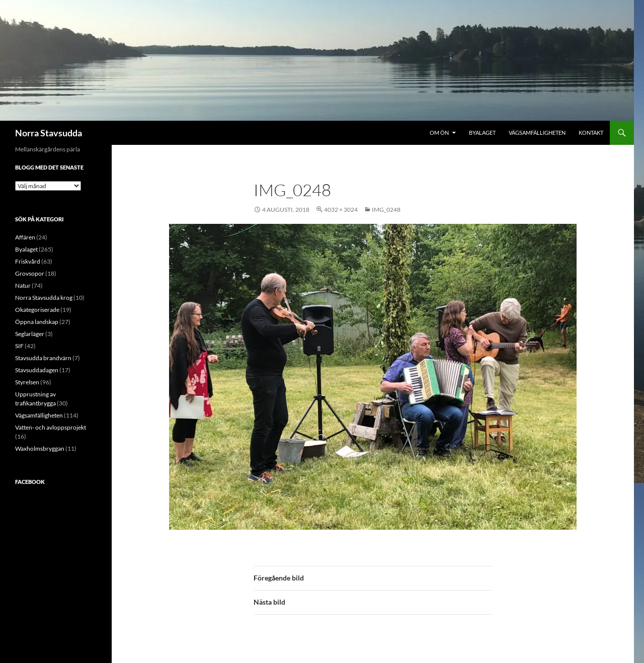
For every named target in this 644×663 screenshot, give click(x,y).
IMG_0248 (386, 210)
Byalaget (482, 133)
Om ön (439, 133)
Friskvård (28, 261)
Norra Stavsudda (49, 133)
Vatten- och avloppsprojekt (51, 427)
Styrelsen (27, 382)
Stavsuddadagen (37, 370)
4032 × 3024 (341, 210)
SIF (19, 346)
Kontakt (591, 133)
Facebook (30, 482)
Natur (23, 285)
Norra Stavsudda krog (44, 298)
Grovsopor (30, 273)
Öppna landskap (37, 322)
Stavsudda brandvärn (43, 358)
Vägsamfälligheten (537, 133)
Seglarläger (30, 334)
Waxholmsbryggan (40, 448)
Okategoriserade (37, 310)
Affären (25, 237)
